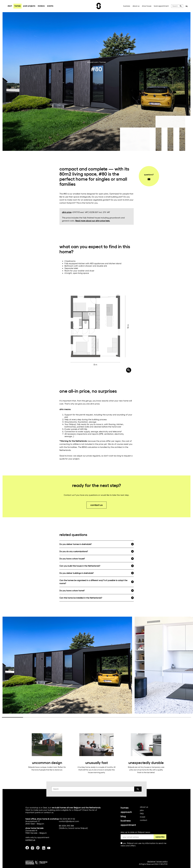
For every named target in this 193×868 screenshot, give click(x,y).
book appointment (161, 6)
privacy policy (162, 861)
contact (144, 820)
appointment (128, 825)
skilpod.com (93, 62)
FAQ (142, 813)
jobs (142, 810)
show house (147, 6)
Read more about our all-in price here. (93, 221)
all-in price (67, 212)
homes (18, 6)
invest (143, 817)
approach (126, 812)
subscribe (160, 837)
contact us (96, 505)
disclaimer (151, 861)
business (127, 6)
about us (136, 6)
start (10, 6)
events (50, 6)
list (93, 810)
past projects (29, 6)
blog (123, 816)
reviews (41, 6)
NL (187, 6)
